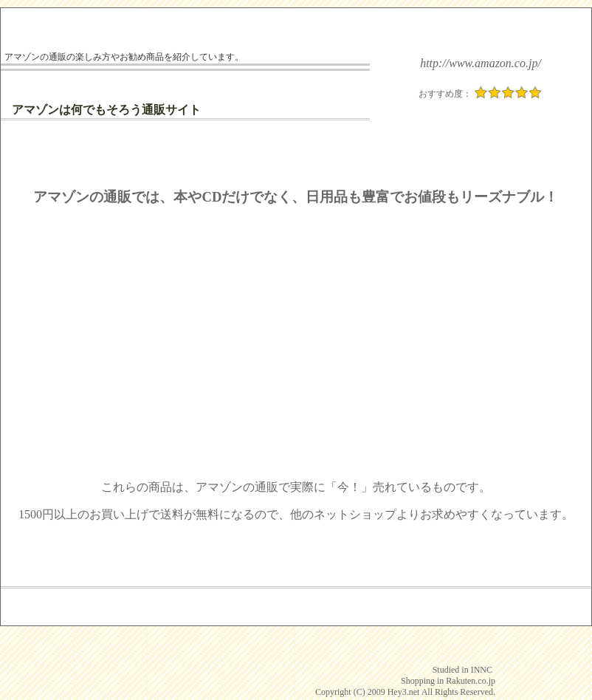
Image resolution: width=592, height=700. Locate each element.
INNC (482, 670)
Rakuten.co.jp (471, 681)
